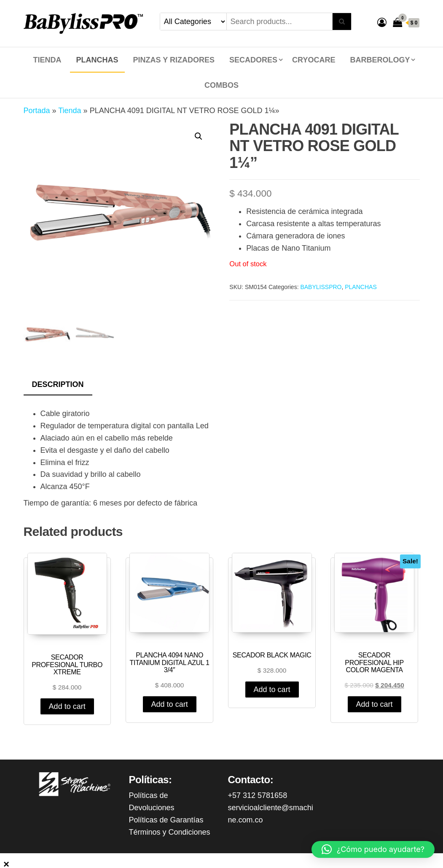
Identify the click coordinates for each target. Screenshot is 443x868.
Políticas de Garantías (166, 820)
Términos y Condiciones (170, 832)
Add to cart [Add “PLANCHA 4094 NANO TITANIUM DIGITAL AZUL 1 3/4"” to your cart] (170, 704)
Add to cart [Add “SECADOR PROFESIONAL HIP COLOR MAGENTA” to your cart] (375, 704)
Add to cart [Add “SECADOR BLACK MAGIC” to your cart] (272, 690)
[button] (373, 849)
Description (58, 384)
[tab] (64, 385)
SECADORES (253, 60)
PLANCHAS (97, 60)
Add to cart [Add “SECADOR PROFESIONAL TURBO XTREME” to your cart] (67, 706)
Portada (37, 111)
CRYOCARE (314, 60)
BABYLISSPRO (321, 287)
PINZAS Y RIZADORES (174, 60)
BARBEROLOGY (380, 60)
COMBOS (221, 85)
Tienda (47, 60)
